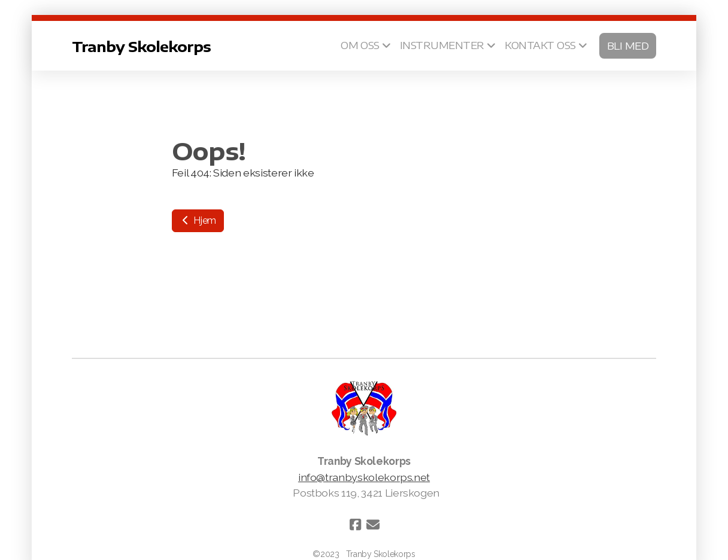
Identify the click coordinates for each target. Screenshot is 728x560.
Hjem (198, 220)
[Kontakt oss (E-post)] (373, 525)
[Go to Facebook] (355, 525)
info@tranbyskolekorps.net (364, 477)
